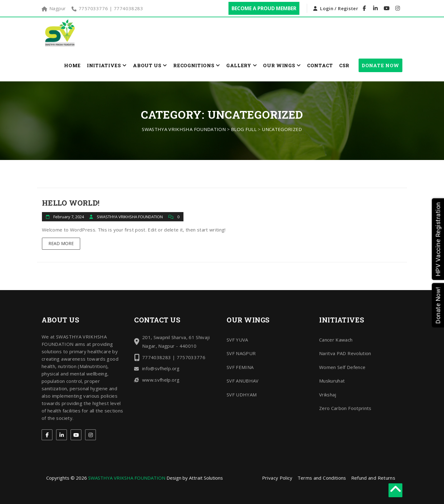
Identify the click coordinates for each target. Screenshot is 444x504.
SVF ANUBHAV (243, 381)
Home (72, 65)
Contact (320, 65)
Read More (61, 243)
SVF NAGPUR (241, 353)
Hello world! (71, 203)
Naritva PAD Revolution (345, 353)
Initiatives (107, 65)
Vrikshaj (328, 395)
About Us (150, 65)
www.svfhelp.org (161, 380)
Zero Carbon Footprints (345, 408)
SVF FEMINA (240, 367)
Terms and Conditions (322, 478)
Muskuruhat (332, 381)
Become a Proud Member (264, 8)
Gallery (242, 65)
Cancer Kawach (336, 340)
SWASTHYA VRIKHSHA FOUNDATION (130, 217)
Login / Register (339, 8)
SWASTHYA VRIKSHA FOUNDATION (127, 478)
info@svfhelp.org (161, 368)
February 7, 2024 (69, 217)
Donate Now (380, 65)
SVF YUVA (237, 340)
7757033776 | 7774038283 (111, 8)
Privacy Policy (277, 478)
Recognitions (197, 65)
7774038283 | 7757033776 (174, 357)
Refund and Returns (373, 478)
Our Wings (282, 65)
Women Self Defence (342, 367)
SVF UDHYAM (242, 395)
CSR (344, 65)
